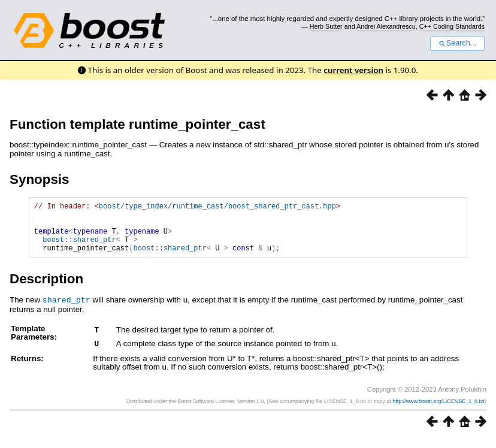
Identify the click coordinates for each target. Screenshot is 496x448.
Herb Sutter (326, 26)
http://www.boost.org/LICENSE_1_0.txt (438, 410)
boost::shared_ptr (79, 248)
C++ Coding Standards (452, 26)
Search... (457, 43)
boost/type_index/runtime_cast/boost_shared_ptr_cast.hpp (217, 208)
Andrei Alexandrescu (386, 26)
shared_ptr (66, 310)
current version (353, 70)
